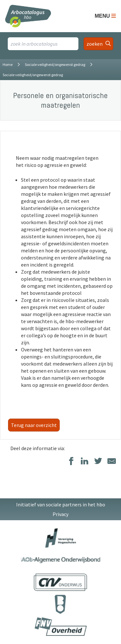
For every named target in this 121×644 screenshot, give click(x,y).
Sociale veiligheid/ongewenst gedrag (55, 64)
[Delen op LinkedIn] (85, 462)
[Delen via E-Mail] (112, 462)
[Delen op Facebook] (71, 462)
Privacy (60, 514)
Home (8, 64)
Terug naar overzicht (34, 425)
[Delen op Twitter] (98, 462)
